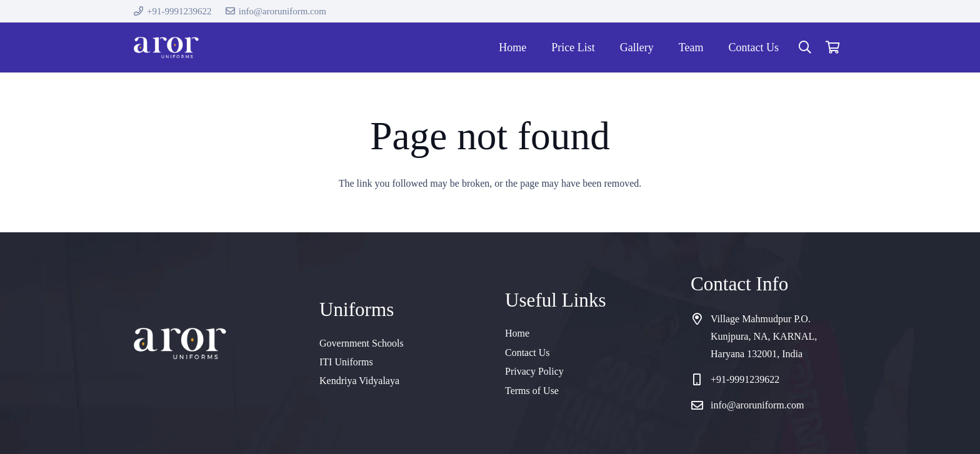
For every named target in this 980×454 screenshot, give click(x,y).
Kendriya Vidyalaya (359, 381)
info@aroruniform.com (757, 405)
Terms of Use (532, 391)
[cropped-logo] (166, 48)
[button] (805, 48)
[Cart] (832, 47)
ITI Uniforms (346, 362)
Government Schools (362, 343)
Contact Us (527, 353)
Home (517, 333)
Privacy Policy (534, 371)
